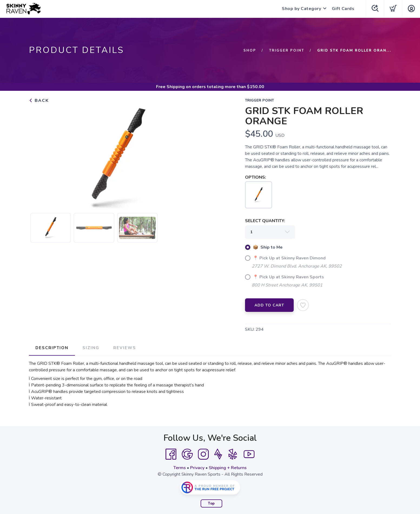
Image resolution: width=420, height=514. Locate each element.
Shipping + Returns (228, 468)
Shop (250, 51)
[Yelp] (233, 454)
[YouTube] (249, 454)
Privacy (197, 468)
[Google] (187, 454)
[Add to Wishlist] (303, 305)
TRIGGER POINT (287, 51)
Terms (180, 468)
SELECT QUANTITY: (265, 221)
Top (211, 503)
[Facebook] (171, 454)
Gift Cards (343, 9)
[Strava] (218, 454)
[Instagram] (203, 454)
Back (39, 101)
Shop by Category (301, 9)
